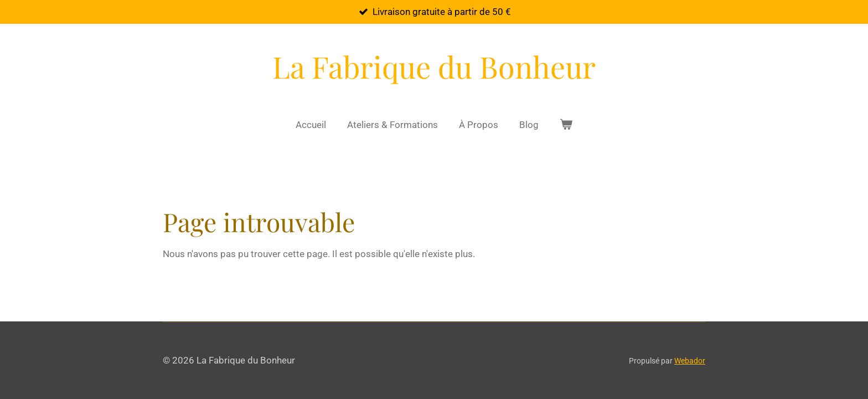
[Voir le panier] (566, 125)
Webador (690, 361)
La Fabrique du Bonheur (434, 66)
